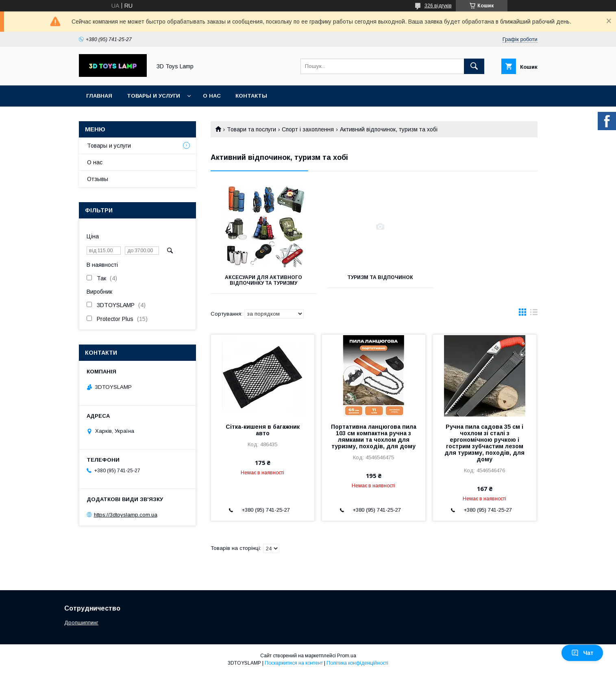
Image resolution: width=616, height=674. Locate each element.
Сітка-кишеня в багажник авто (263, 430)
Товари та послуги (251, 129)
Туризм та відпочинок (374, 277)
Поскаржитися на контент (294, 663)
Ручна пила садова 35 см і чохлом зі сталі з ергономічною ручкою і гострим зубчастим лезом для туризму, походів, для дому (484, 443)
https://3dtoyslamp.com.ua (126, 515)
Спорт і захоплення (308, 129)
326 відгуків (438, 6)
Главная (99, 96)
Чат (582, 653)
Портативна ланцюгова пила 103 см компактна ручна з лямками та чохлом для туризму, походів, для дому (374, 436)
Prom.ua (347, 656)
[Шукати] (474, 66)
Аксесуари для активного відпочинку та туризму (261, 280)
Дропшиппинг (81, 623)
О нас (212, 96)
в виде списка (534, 314)
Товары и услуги (153, 96)
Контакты (251, 96)
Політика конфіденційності (357, 663)
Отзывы (98, 179)
